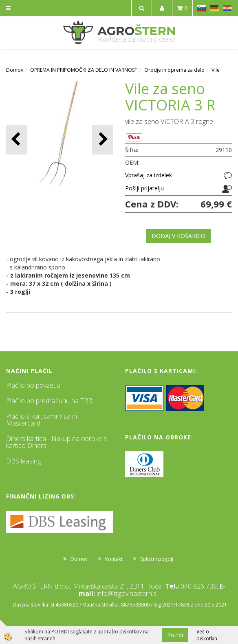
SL (201, 8)
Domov (15, 70)
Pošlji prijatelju (144, 188)
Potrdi (175, 635)
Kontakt (114, 559)
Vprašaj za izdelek (149, 175)
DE (214, 8)
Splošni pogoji (157, 559)
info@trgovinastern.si (127, 593)
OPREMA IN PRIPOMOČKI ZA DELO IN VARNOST (84, 70)
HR (227, 8)
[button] (102, 140)
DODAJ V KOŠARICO (178, 236)
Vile (216, 70)
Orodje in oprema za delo (174, 70)
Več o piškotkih (207, 635)
